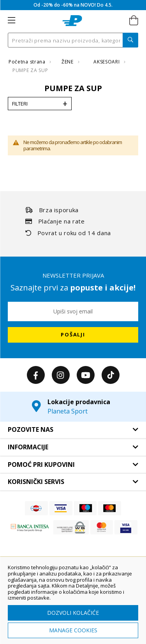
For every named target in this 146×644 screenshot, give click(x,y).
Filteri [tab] (20, 104)
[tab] (73, 430)
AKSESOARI (107, 62)
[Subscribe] (73, 335)
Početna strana (28, 62)
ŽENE (68, 62)
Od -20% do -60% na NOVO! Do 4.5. (73, 5)
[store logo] (72, 21)
